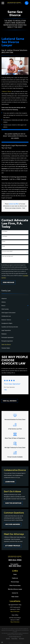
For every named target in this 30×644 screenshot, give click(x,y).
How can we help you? (8, 256)
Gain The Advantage (13, 503)
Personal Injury (15, 582)
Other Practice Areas (15, 585)
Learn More (10, 482)
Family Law (15, 578)
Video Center (15, 597)
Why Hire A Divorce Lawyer (15, 589)
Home (15, 574)
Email (3, 246)
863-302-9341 (15, 566)
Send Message (8, 282)
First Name (5, 231)
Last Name (5, 236)
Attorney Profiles (13, 546)
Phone (4, 241)
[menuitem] (15, 298)
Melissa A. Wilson (7, 91)
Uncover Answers (13, 524)
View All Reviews (10, 401)
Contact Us (15, 593)
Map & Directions (15, 611)
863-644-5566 (15, 560)
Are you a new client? (7, 251)
